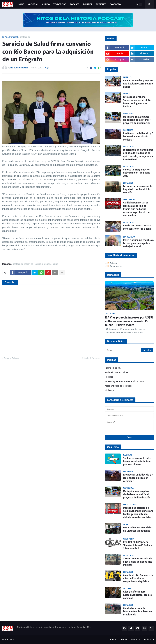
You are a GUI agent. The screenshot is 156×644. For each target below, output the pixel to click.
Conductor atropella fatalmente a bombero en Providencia (137, 611)
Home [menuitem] (21, 4)
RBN (12, 640)
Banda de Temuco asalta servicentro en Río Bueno (137, 227)
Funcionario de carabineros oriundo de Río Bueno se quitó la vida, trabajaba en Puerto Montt (138, 155)
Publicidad (149, 640)
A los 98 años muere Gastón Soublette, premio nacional (137, 595)
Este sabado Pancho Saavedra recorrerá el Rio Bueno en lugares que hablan (137, 102)
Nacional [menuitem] (33, 4)
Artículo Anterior (12, 358)
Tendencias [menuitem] (60, 4)
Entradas (113, 263)
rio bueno (47, 264)
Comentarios (115, 266)
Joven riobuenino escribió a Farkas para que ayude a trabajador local (138, 243)
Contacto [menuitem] (115, 4)
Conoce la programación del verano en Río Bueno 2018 (137, 173)
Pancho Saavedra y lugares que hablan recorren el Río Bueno (138, 84)
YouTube (123, 640)
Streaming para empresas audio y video (124, 381)
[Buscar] (129, 350)
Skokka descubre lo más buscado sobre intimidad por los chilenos (137, 461)
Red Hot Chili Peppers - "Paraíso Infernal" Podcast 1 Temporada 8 (138, 545)
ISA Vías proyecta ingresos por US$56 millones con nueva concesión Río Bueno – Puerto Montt (129, 321)
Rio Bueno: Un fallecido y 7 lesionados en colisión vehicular (138, 136)
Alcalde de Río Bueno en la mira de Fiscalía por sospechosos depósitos (138, 578)
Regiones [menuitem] (101, 4)
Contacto (136, 640)
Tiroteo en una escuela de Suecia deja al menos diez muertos (138, 562)
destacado (25, 37)
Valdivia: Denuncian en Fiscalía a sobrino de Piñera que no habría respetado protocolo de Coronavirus (136, 209)
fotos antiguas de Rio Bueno (119, 386)
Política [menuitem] (88, 4)
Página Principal (10, 37)
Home (113, 640)
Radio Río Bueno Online (116, 372)
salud (55, 264)
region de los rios (33, 264)
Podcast (109, 377)
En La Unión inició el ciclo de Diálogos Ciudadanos (137, 529)
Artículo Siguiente (90, 358)
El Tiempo (110, 391)
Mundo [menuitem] (46, 4)
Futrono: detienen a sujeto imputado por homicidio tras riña (138, 189)
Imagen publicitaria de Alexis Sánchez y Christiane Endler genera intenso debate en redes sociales (138, 513)
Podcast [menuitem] (75, 4)
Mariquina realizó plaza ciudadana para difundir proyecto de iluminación (137, 120)
